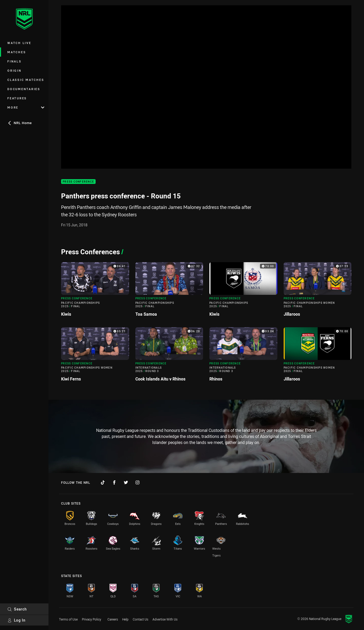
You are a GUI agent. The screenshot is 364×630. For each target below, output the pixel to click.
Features (17, 98)
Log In (16, 620)
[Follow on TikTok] (103, 482)
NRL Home (20, 123)
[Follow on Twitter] (126, 482)
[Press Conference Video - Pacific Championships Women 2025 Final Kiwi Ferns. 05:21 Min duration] (95, 356)
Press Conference (78, 182)
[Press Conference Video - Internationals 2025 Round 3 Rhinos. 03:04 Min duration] (243, 356)
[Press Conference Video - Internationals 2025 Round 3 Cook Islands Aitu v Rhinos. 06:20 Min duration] (169, 356)
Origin (14, 70)
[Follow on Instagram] (137, 482)
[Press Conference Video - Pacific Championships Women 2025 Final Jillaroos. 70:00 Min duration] (318, 356)
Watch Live (19, 43)
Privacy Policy (92, 619)
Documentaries (24, 89)
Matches (17, 52)
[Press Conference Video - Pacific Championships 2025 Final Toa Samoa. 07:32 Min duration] (169, 291)
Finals (14, 61)
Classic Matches (26, 80)
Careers (113, 619)
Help (125, 619)
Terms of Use (68, 619)
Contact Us (141, 619)
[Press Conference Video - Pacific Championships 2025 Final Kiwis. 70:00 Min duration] (243, 291)
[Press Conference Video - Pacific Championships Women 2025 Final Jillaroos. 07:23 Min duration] (318, 291)
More (26, 107)
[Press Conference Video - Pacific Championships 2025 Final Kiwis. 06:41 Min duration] (95, 291)
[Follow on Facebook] (114, 482)
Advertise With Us (165, 619)
